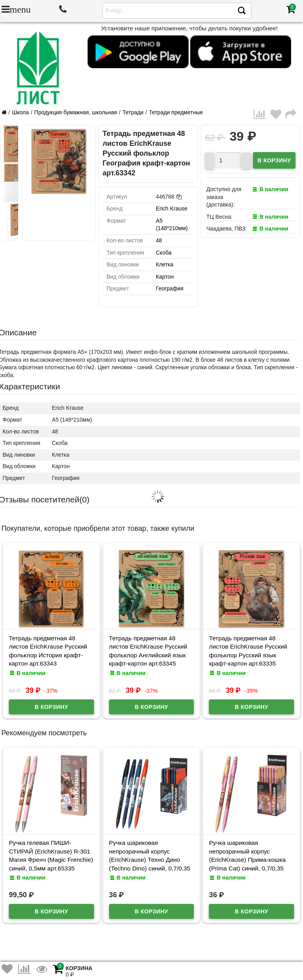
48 (159, 240)
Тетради (133, 112)
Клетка (165, 264)
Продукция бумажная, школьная (76, 112)
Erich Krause (172, 208)
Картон (165, 277)
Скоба (164, 253)
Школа (20, 112)
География (170, 288)
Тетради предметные (176, 112)
